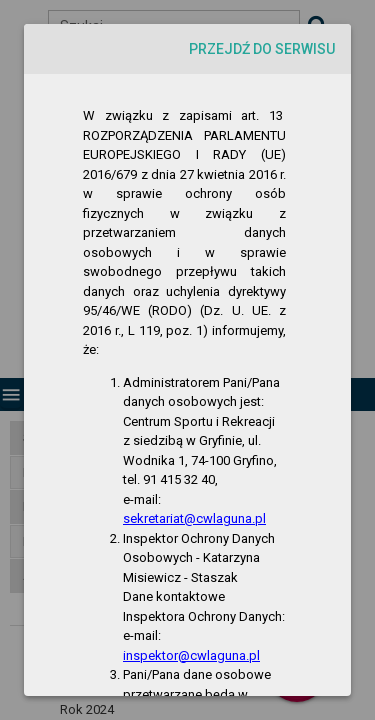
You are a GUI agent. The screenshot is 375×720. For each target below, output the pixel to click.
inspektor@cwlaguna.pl (191, 655)
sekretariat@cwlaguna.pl (194, 518)
